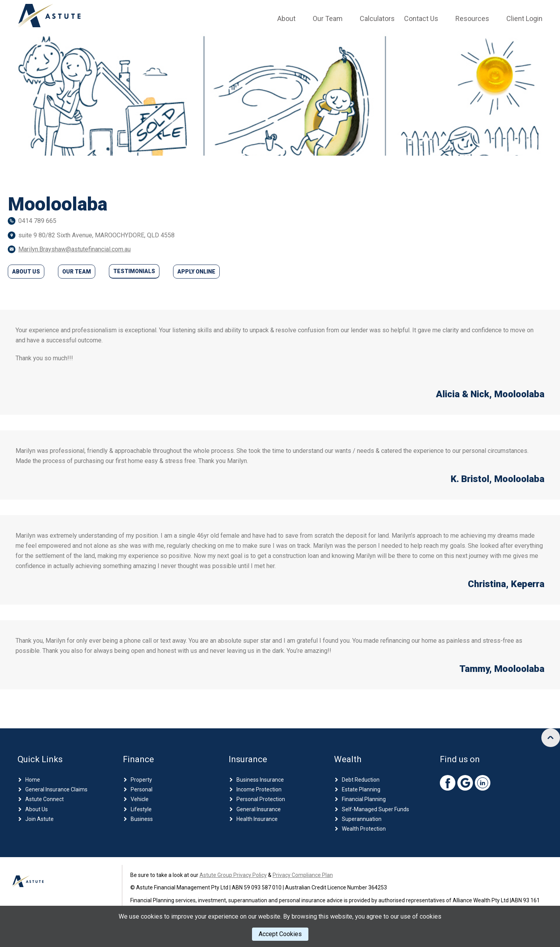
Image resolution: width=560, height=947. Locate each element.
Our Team (328, 18)
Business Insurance (260, 780)
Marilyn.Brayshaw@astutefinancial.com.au (74, 249)
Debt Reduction (361, 780)
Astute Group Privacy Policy (233, 875)
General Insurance (259, 809)
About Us (26, 272)
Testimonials (134, 271)
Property (141, 780)
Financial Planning (364, 799)
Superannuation (362, 819)
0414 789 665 (37, 221)
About (286, 18)
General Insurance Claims (56, 789)
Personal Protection (261, 799)
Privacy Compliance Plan (303, 875)
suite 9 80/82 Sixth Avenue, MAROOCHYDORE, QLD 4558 (96, 235)
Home (33, 780)
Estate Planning (361, 789)
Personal (142, 789)
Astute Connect (45, 799)
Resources (472, 18)
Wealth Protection (364, 829)
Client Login (524, 18)
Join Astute (39, 819)
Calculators (377, 18)
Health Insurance (257, 819)
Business (142, 819)
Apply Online (196, 272)
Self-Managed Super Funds (375, 809)
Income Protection (259, 789)
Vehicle (140, 799)
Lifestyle (141, 809)
